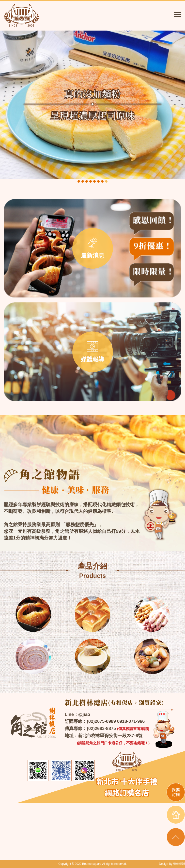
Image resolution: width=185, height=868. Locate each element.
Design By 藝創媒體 (172, 864)
